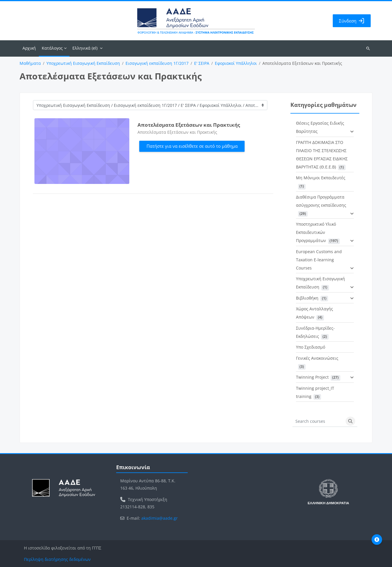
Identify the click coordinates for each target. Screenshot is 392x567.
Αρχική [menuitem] (29, 48)
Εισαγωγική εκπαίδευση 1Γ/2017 (157, 63)
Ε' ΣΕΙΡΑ (202, 63)
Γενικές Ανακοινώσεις (317, 358)
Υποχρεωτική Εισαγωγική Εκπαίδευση (83, 63)
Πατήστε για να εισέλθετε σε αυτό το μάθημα (192, 146)
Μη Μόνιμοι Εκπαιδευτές (321, 178)
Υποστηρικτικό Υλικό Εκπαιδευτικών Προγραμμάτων (316, 232)
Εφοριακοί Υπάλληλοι (236, 63)
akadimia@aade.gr (160, 518)
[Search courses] (318, 421)
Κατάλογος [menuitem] (52, 48)
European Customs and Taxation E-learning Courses (319, 260)
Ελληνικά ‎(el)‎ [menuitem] (85, 48)
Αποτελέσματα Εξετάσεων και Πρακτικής (189, 125)
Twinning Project (312, 377)
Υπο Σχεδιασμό (311, 347)
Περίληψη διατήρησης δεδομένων (57, 559)
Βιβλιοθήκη (307, 298)
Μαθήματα (30, 63)
